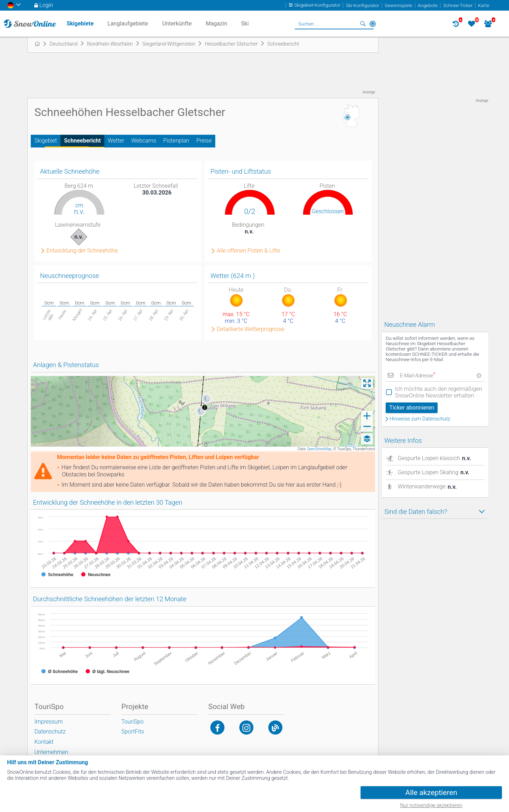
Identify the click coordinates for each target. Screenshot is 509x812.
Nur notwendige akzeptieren (431, 805)
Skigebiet (46, 141)
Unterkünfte (177, 24)
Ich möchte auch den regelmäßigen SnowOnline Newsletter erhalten (438, 392)
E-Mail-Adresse (417, 376)
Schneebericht (82, 141)
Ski (245, 24)
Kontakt (44, 742)
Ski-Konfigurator (362, 5)
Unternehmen (51, 752)
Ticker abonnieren (412, 408)
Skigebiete (80, 24)
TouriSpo (132, 722)
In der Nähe (373, 24)
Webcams (144, 141)
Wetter (116, 141)
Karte (484, 5)
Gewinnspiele (398, 5)
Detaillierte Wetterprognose (250, 329)
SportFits (133, 732)
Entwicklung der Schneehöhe (82, 251)
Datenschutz (50, 732)
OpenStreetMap (319, 449)
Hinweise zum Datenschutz (420, 419)
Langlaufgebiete (128, 24)
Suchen (363, 24)
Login (46, 5)
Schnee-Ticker (458, 5)
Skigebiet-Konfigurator (318, 5)
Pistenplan (176, 141)
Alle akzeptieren (431, 793)
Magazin (217, 24)
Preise (204, 141)
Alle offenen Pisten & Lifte (248, 251)
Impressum (48, 722)
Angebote (428, 5)
